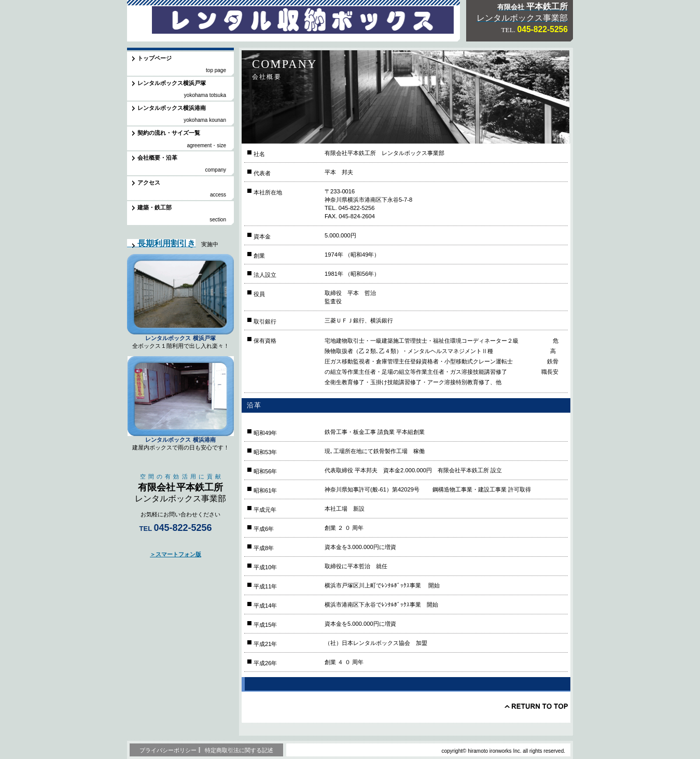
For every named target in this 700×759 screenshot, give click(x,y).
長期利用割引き (161, 243)
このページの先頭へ (536, 706)
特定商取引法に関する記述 (239, 750)
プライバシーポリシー (168, 750)
